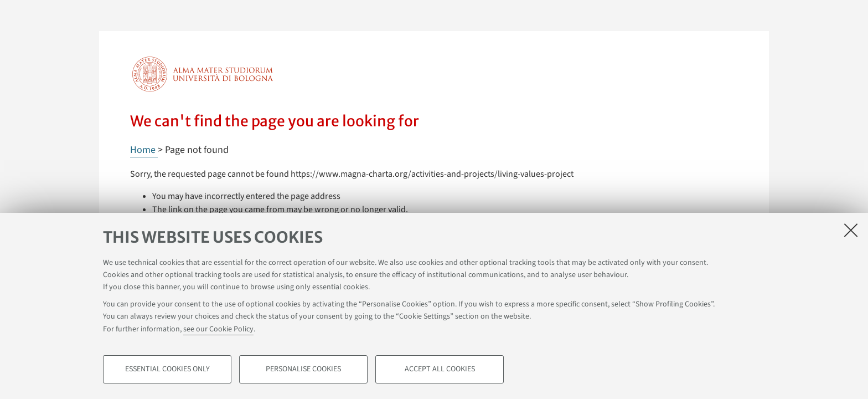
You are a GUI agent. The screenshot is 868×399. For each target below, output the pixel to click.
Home (144, 150)
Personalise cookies (303, 369)
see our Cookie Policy (218, 329)
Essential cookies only (167, 369)
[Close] (851, 230)
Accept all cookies (440, 369)
